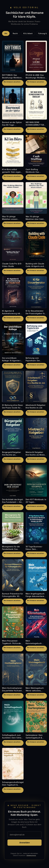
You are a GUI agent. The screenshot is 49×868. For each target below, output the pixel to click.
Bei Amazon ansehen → (12, 83)
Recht (15, 33)
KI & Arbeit (28, 33)
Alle (6, 33)
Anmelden (25, 843)
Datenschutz (31, 855)
